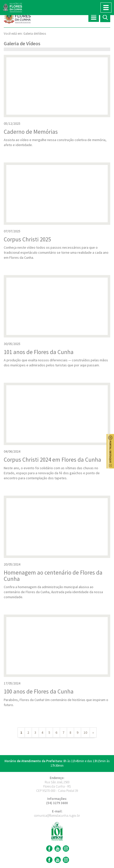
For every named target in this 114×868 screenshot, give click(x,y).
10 (85, 732)
